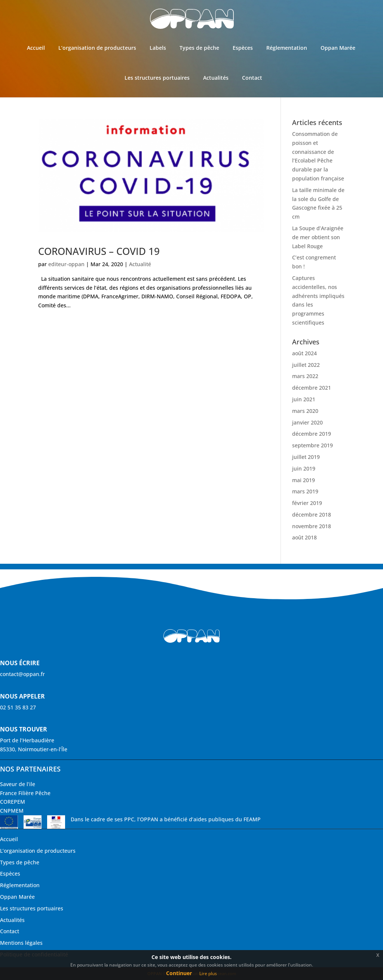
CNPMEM (12, 811)
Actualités (216, 78)
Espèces (243, 48)
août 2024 (304, 353)
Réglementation (287, 48)
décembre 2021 (312, 388)
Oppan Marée (338, 48)
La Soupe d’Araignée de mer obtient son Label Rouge (318, 237)
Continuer (179, 973)
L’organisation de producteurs (97, 48)
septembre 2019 (312, 445)
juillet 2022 (306, 365)
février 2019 (307, 503)
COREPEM (13, 802)
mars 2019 (305, 491)
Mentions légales (21, 943)
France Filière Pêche (25, 793)
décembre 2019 (312, 434)
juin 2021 (304, 399)
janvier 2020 (307, 422)
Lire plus (208, 973)
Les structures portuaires (157, 78)
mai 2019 (304, 480)
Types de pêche (199, 48)
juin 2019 (304, 468)
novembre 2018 (312, 526)
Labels (158, 48)
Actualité (140, 264)
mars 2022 (305, 376)
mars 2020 (305, 411)
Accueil (36, 48)
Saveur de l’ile (18, 784)
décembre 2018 (312, 515)
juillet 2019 (306, 457)
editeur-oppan (66, 264)
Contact (252, 78)
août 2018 (304, 537)
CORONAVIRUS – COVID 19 (99, 251)
